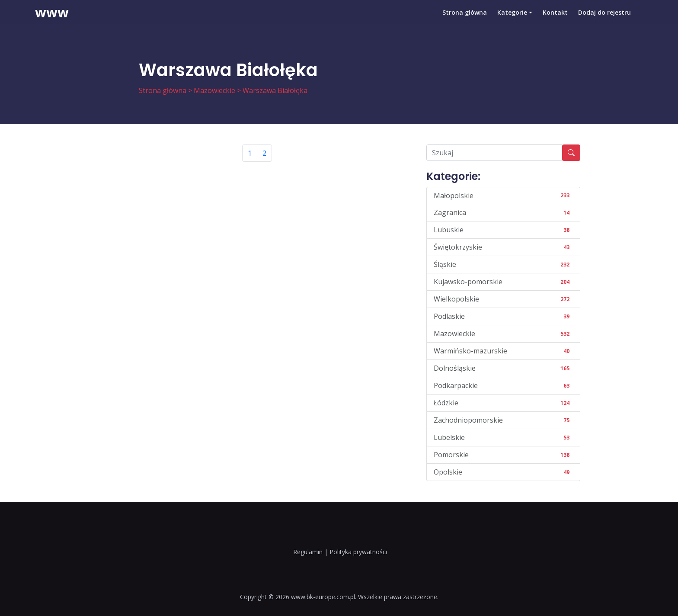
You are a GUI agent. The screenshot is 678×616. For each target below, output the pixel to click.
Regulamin (308, 552)
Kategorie (512, 19)
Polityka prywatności (358, 552)
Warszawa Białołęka (275, 90)
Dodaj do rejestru (604, 19)
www (52, 19)
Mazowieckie (214, 90)
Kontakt (555, 19)
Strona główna (465, 19)
